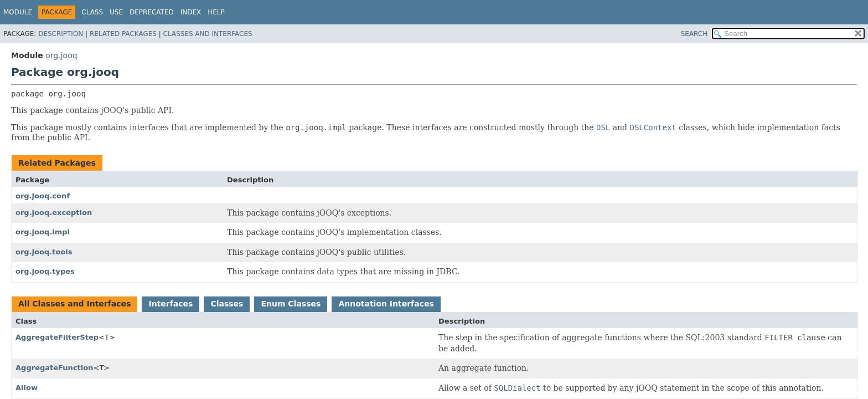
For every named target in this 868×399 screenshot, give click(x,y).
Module (18, 12)
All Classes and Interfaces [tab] (74, 304)
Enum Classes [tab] (291, 304)
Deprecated (152, 12)
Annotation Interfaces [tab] (386, 304)
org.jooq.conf (43, 196)
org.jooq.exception (54, 213)
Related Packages (123, 34)
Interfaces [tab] (170, 304)
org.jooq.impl (43, 232)
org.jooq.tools (44, 252)
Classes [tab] (227, 304)
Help (216, 12)
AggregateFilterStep (57, 337)
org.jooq (61, 55)
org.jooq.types (45, 271)
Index (191, 12)
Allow (27, 388)
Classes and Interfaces (208, 34)
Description (61, 34)
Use (116, 12)
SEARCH (694, 34)
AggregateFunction (54, 368)
